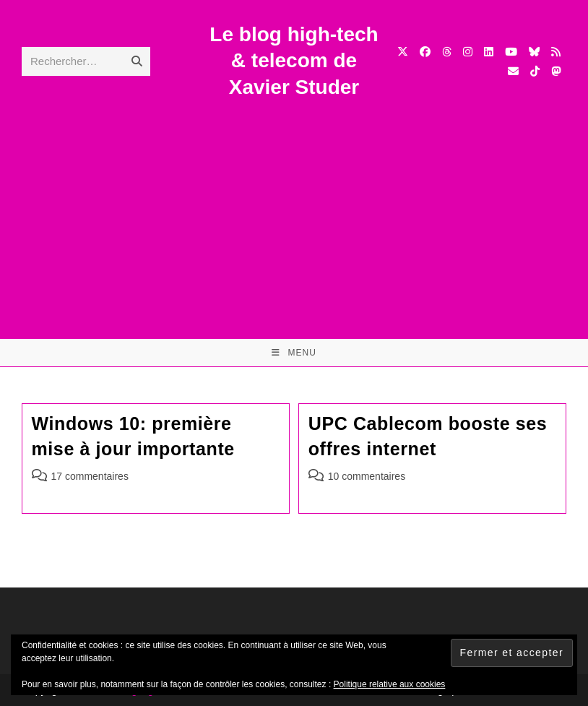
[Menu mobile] (294, 353)
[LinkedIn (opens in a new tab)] (489, 52)
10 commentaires (367, 476)
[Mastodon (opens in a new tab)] (556, 71)
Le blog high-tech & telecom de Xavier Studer (294, 61)
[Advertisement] (294, 209)
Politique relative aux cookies (390, 684)
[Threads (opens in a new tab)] (447, 52)
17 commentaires (90, 476)
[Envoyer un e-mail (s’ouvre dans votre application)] (513, 71)
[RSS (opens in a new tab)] (556, 52)
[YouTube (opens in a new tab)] (511, 52)
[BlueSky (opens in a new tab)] (534, 52)
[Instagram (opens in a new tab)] (468, 52)
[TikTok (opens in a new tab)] (535, 71)
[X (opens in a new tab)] (403, 52)
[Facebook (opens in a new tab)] (425, 52)
